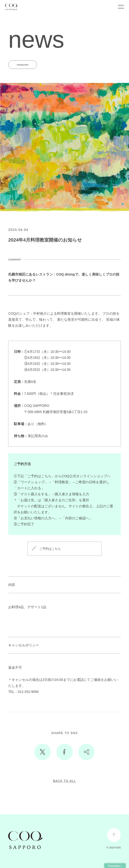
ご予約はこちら (50, 549)
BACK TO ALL (64, 781)
